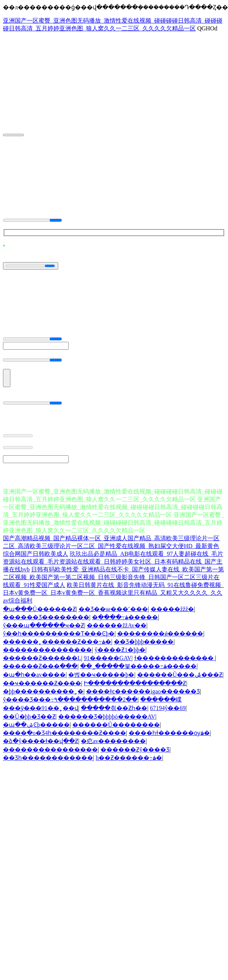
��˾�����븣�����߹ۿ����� (138, 666)
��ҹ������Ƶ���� (42, 683)
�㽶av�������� (113, 741)
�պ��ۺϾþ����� (36, 725)
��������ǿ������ (160, 633)
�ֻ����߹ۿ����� (125, 617)
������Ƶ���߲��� (40, 666)
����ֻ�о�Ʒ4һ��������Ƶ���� (65, 733)
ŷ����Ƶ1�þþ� (120, 650)
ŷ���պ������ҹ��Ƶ (44, 625)
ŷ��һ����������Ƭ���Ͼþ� (59, 633)
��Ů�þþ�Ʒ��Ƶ (29, 717)
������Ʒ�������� (46, 617)
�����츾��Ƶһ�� (114, 708)
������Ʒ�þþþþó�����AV (107, 717)
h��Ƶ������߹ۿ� (129, 758)
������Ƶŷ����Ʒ (135, 750)
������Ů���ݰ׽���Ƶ (180, 675)
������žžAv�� (117, 625)
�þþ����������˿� (43, 691)
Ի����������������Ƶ (135, 683)
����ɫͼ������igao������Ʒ (143, 691)
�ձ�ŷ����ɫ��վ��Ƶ (41, 741)
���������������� (50, 750)
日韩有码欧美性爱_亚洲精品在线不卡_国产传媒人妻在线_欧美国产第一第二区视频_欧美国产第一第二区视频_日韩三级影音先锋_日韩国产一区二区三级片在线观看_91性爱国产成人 (113, 577)
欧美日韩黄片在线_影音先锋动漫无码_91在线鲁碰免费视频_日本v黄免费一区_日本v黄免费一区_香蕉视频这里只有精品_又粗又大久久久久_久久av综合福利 (113, 593)
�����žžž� (172, 609)
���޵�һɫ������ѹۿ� (169, 733)
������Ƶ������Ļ (42, 658)
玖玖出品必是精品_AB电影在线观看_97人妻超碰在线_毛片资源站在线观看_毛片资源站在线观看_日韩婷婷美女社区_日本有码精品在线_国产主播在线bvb (113, 562)
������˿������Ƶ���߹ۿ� (57, 642)
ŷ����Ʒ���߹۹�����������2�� (70, 699)
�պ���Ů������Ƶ (39, 609)
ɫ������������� (175, 658)
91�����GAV (108, 658)
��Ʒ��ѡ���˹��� (113, 609)
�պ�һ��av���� (34, 675)
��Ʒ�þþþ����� (144, 642)
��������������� (47, 650)
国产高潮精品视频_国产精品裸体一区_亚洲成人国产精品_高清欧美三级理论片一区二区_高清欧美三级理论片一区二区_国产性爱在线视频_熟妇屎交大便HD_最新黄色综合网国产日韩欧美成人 (111, 546)
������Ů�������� (116, 725)
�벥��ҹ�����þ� (101, 675)
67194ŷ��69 (168, 708)
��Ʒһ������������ (48, 758)
